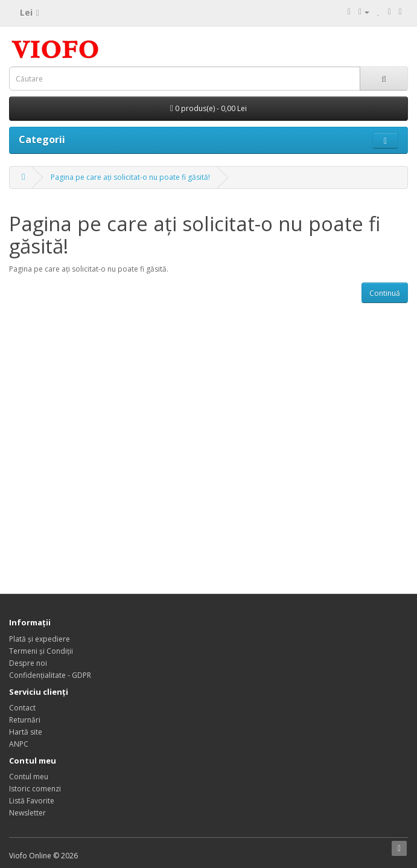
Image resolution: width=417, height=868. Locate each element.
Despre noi (28, 663)
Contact (22, 708)
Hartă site (26, 732)
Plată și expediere (40, 639)
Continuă (385, 293)
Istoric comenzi (35, 789)
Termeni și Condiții (41, 651)
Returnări (25, 720)
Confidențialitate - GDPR (50, 675)
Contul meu (29, 777)
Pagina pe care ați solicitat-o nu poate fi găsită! (130, 177)
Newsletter (27, 813)
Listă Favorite (32, 801)
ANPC (19, 744)
